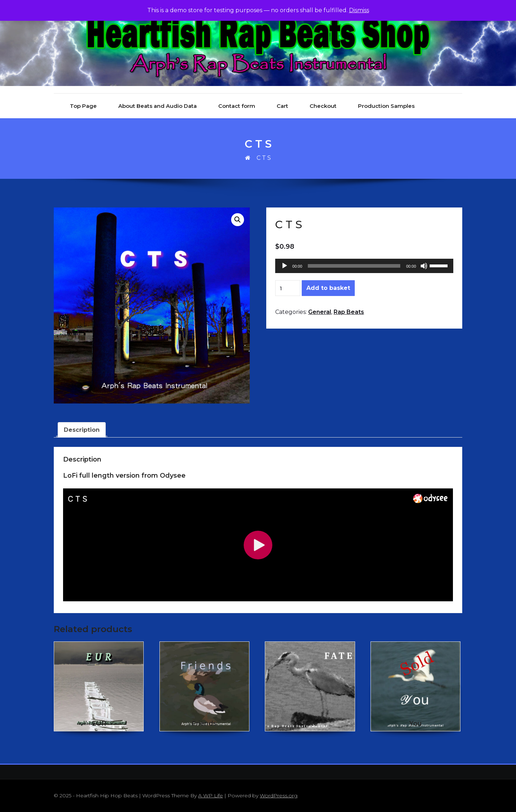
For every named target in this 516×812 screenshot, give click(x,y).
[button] (238, 220)
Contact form (237, 106)
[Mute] (424, 266)
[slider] (354, 266)
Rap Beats (349, 312)
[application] (364, 266)
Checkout (323, 106)
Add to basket (328, 288)
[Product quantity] (288, 288)
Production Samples (386, 106)
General (320, 312)
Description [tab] (82, 430)
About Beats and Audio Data (157, 106)
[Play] (285, 266)
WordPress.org (279, 796)
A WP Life (211, 796)
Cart (282, 106)
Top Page (83, 106)
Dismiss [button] (359, 10)
